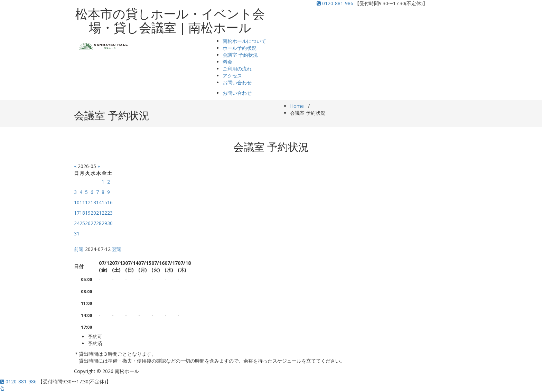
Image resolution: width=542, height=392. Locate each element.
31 (77, 234)
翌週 (117, 249)
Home (297, 106)
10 (77, 202)
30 (110, 223)
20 (93, 213)
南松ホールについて (244, 41)
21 (99, 213)
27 (93, 223)
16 (110, 202)
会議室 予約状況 (240, 55)
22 (104, 213)
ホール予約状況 (240, 48)
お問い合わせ (237, 82)
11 (82, 202)
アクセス (232, 76)
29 (104, 223)
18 (82, 213)
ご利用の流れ (237, 69)
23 (110, 213)
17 (77, 213)
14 (99, 202)
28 (99, 223)
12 (88, 202)
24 (77, 223)
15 (104, 202)
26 (88, 223)
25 (82, 223)
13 (93, 202)
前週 (79, 249)
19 (88, 213)
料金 (227, 62)
